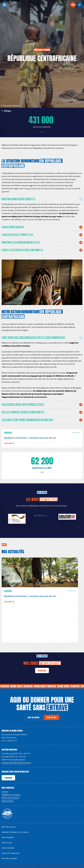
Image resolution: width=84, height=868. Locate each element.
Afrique (8, 111)
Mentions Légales (9, 827)
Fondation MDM (8, 848)
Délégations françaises (11, 795)
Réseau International (10, 798)
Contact (5, 792)
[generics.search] (66, 5)
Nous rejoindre (8, 837)
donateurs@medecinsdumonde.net (16, 763)
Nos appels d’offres (9, 859)
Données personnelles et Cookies (15, 832)
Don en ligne (7, 843)
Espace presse (8, 801)
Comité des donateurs (10, 853)
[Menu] (80, 5)
